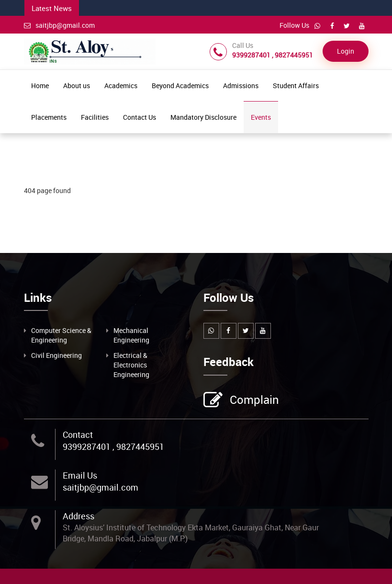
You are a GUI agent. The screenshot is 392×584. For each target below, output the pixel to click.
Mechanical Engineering (131, 335)
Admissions (241, 86)
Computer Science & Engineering (61, 335)
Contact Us (140, 117)
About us (77, 86)
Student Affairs (296, 86)
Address (78, 516)
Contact (78, 435)
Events (261, 117)
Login (346, 51)
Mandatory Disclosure (203, 117)
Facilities (95, 117)
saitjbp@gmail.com (59, 25)
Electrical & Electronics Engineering (131, 365)
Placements (49, 117)
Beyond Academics (180, 86)
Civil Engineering (56, 355)
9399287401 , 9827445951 (113, 447)
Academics (121, 86)
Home (40, 86)
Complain (253, 401)
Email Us (80, 475)
